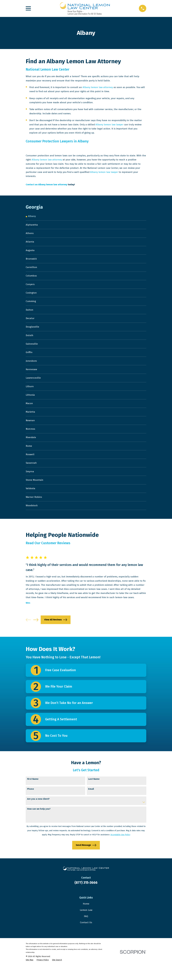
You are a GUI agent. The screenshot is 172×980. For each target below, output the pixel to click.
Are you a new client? (38, 813)
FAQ (86, 930)
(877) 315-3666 (86, 897)
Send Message (86, 859)
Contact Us (86, 937)
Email (91, 803)
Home (86, 918)
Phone (31, 803)
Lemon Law (86, 924)
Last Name (94, 793)
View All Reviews (56, 634)
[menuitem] (86, 217)
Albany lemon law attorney (98, 87)
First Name (33, 793)
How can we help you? (39, 823)
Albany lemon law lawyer (109, 125)
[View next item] (36, 634)
